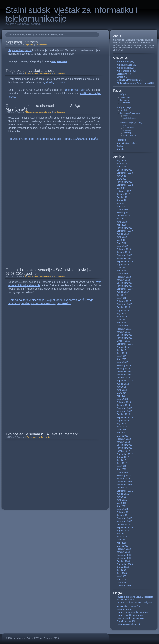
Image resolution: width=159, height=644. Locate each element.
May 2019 (121, 240)
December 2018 (124, 255)
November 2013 (124, 411)
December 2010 (124, 518)
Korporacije (128, 130)
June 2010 (122, 537)
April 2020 (121, 225)
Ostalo (120, 77)
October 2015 (123, 341)
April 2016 (121, 323)
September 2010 (125, 527)
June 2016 (122, 316)
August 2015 (123, 347)
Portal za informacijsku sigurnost (132, 612)
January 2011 (123, 515)
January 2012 (123, 479)
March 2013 (122, 436)
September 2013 (125, 417)
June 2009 (122, 573)
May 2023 (121, 179)
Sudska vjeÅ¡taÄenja (130, 113)
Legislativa (29, 45)
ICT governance (124, 65)
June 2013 (122, 427)
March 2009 (122, 583)
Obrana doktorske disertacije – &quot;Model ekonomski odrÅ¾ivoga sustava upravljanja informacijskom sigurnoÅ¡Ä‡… (51, 302)
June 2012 (122, 463)
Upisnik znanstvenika (77, 90)
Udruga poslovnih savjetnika (130, 624)
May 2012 (121, 466)
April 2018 (121, 271)
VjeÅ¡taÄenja (124, 107)
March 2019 (122, 246)
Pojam (126, 125)
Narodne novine (124, 609)
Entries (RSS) (33, 638)
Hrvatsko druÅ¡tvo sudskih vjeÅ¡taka (134, 603)
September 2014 (125, 381)
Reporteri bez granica (20, 50)
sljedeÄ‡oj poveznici (54, 82)
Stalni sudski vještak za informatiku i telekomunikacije (71, 14)
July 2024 (121, 160)
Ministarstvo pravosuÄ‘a (128, 606)
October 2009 (123, 561)
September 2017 (125, 289)
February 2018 (124, 277)
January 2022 (123, 194)
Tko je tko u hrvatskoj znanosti (30, 71)
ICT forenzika (123, 61)
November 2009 (124, 558)
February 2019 (124, 249)
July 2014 (121, 387)
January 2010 (123, 552)
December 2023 (124, 170)
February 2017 (124, 301)
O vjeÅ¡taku (122, 94)
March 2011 (122, 509)
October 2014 (123, 378)
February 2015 (124, 365)
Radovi (120, 146)
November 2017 (124, 286)
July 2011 (121, 497)
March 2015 (122, 362)
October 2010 (123, 524)
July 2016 (121, 313)
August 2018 (123, 264)
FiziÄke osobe (130, 135)
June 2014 (122, 390)
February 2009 (124, 586)
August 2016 (123, 310)
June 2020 (122, 222)
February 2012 (124, 475)
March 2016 (122, 326)
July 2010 (121, 534)
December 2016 (124, 304)
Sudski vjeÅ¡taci (130, 118)
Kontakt (120, 149)
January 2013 (123, 442)
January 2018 (123, 280)
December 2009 (124, 555)
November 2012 (124, 448)
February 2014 (124, 402)
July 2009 (121, 570)
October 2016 (123, 307)
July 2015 (121, 350)
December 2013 (124, 408)
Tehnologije (128, 133)
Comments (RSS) (52, 638)
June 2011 (122, 500)
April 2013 (121, 433)
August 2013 (123, 420)
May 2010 (121, 540)
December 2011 (124, 482)
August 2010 (123, 531)
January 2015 (123, 368)
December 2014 (124, 371)
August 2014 (123, 384)
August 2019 (123, 234)
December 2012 (124, 445)
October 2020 (123, 215)
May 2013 (121, 430)
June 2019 (122, 237)
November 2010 (124, 521)
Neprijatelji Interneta (22, 42)
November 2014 (124, 375)
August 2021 (123, 200)
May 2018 (121, 267)
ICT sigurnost (30, 437)
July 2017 (121, 295)
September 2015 (125, 344)
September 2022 (125, 185)
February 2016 (124, 329)
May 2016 (121, 319)
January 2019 (123, 252)
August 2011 (123, 494)
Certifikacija (125, 103)
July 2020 (121, 218)
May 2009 (121, 576)
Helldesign (21, 638)
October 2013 (123, 414)
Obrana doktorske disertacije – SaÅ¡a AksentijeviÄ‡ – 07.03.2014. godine (49, 272)
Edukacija (124, 100)
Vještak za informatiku (127, 80)
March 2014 (122, 399)
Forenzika (121, 140)
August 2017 (123, 292)
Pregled (123, 110)
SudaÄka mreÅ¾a (126, 621)
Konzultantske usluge (127, 143)
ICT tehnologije (124, 71)
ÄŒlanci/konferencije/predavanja (38, 73)
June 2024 (122, 163)
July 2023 (121, 176)
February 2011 (124, 512)
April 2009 (121, 579)
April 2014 (121, 396)
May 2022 (121, 188)
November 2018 (124, 258)
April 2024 (121, 166)
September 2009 (125, 564)
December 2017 (124, 283)
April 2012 (121, 469)
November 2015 (124, 338)
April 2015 (121, 359)
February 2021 (124, 212)
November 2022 (124, 182)
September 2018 (125, 261)
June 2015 (122, 353)
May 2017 (121, 298)
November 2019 (124, 228)
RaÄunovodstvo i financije (130, 618)
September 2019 (125, 231)
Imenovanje (125, 97)
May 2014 (121, 393)
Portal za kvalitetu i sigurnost (131, 615)
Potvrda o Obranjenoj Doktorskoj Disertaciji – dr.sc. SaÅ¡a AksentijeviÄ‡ (53, 139)
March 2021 (122, 209)
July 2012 (121, 460)
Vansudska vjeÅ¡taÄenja (132, 122)
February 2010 (124, 549)
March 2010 (122, 546)
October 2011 (123, 488)
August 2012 (123, 457)
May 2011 (121, 503)
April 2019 (121, 243)
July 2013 (121, 423)
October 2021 (123, 197)
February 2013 (124, 439)
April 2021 (121, 206)
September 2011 (125, 491)
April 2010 (121, 543)
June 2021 (122, 203)
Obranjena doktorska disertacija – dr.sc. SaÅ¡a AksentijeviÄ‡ (43, 108)
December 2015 (124, 335)
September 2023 (125, 173)
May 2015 (121, 356)
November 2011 (124, 485)
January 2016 (123, 332)
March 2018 (122, 274)
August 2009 (123, 567)
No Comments (42, 45)
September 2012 (125, 454)
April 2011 (121, 506)
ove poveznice (59, 61)
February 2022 (124, 191)
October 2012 (123, 451)
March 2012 (122, 472)
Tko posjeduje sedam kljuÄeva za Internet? (42, 434)
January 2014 (123, 405)
